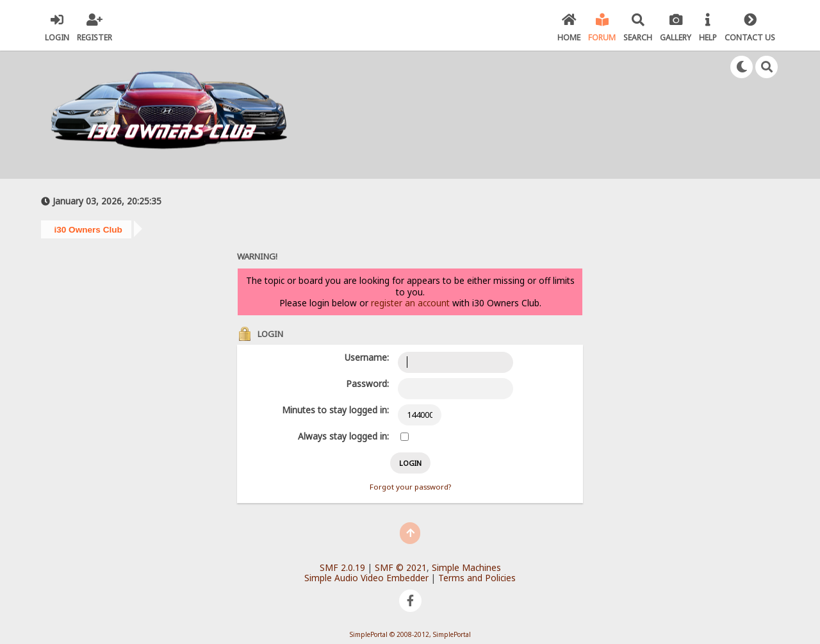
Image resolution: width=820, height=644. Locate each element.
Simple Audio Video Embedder (366, 578)
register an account (410, 303)
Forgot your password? (410, 487)
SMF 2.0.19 (342, 567)
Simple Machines (466, 567)
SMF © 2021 (401, 567)
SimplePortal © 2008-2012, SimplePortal (410, 634)
